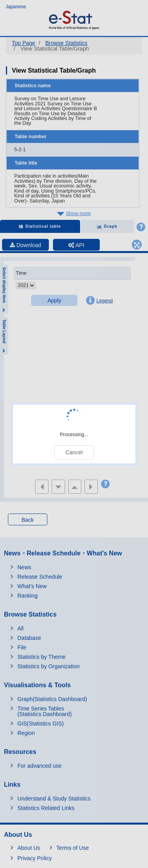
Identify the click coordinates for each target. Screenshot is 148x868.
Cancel (74, 452)
